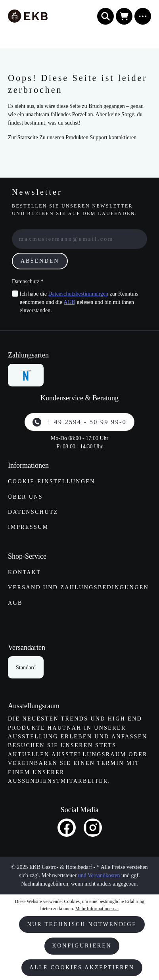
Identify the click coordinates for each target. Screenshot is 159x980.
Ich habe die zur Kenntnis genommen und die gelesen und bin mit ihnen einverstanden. (79, 302)
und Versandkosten (99, 875)
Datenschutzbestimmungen (78, 294)
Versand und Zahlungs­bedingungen (78, 587)
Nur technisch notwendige (82, 924)
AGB (69, 302)
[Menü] (143, 16)
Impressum (28, 527)
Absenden (40, 261)
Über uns (25, 497)
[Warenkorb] (124, 16)
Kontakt (24, 572)
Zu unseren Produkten (64, 137)
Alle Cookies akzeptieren (82, 968)
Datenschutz (33, 512)
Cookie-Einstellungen (52, 481)
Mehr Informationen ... (97, 909)
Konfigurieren (82, 946)
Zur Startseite (23, 137)
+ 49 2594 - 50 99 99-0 (79, 422)
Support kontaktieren (113, 137)
